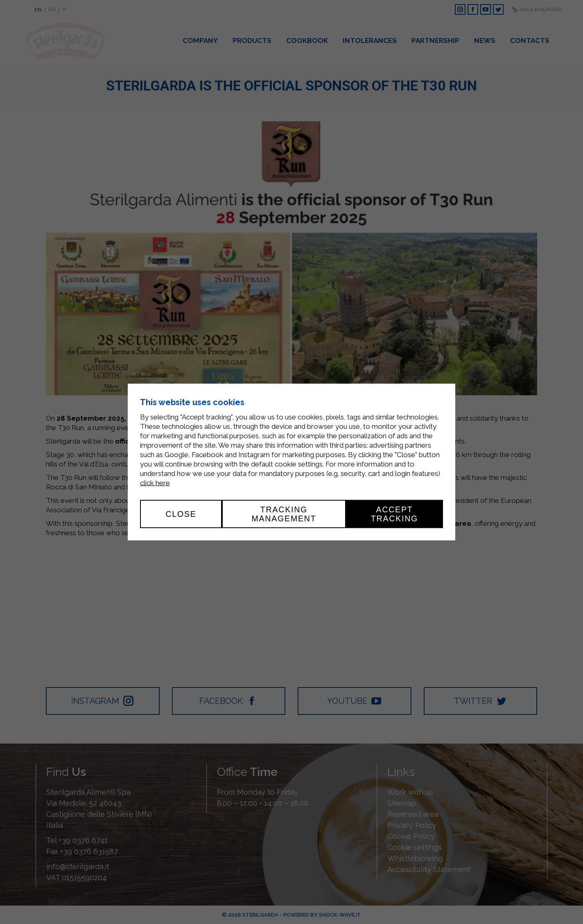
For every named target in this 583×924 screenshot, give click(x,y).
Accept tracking (394, 514)
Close (181, 514)
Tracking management (284, 514)
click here (155, 483)
